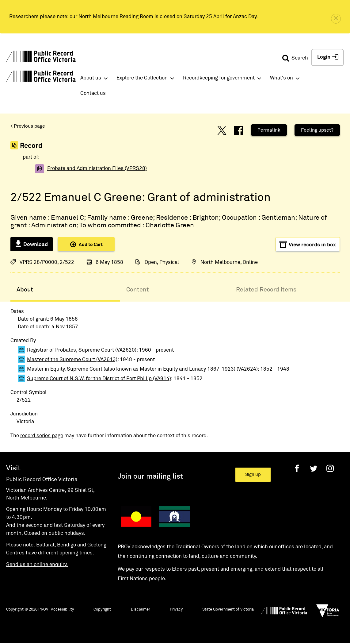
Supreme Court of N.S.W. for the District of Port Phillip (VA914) (99, 379)
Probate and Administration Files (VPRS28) (97, 169)
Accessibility (62, 609)
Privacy (176, 609)
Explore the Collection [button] (142, 78)
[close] (336, 19)
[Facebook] (297, 468)
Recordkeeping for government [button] (219, 78)
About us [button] (91, 78)
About (25, 290)
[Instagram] (330, 468)
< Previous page (28, 126)
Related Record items (266, 290)
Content (138, 290)
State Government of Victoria (228, 609)
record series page (42, 436)
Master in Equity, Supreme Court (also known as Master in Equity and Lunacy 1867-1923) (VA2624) (142, 369)
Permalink (269, 130)
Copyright (102, 609)
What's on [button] (282, 78)
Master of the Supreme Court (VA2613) (72, 360)
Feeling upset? (317, 130)
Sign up (253, 474)
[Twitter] (314, 468)
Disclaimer (141, 609)
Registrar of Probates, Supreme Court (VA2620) (82, 350)
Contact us (93, 93)
